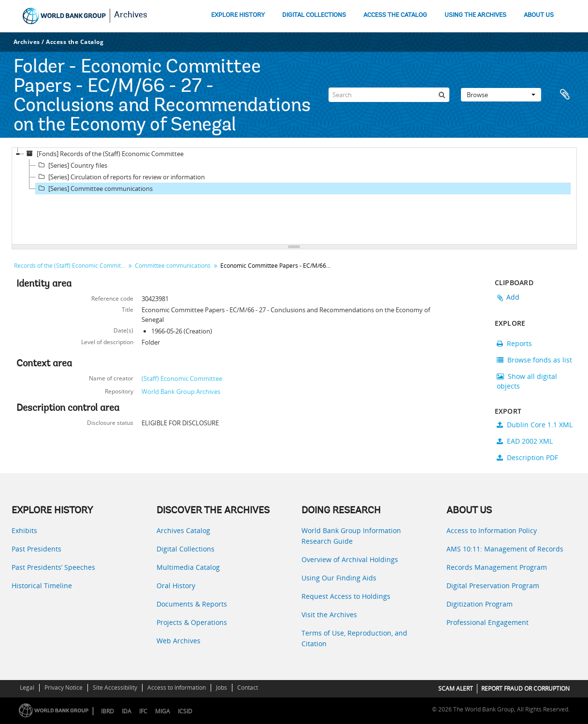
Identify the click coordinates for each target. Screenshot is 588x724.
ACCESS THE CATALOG (395, 15)
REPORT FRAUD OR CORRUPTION (525, 688)
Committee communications (173, 266)
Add (513, 297)
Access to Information (177, 688)
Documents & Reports (192, 604)
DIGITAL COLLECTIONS (314, 15)
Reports (514, 343)
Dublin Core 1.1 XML (535, 425)
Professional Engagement (488, 622)
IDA (127, 711)
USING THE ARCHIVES (475, 15)
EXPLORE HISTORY (238, 15)
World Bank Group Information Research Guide (351, 536)
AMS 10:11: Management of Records (505, 549)
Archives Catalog (183, 530)
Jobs (222, 688)
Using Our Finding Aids (339, 578)
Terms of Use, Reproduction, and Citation (354, 638)
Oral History (176, 586)
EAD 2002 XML (525, 441)
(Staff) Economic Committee (182, 378)
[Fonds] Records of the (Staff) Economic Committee (104, 154)
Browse (501, 95)
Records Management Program (497, 567)
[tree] (294, 196)
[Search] (389, 95)
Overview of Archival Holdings (350, 559)
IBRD (108, 711)
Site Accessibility (115, 688)
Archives (131, 15)
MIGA (163, 711)
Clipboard (565, 95)
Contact (248, 688)
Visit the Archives (329, 615)
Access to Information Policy (492, 530)
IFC (143, 711)
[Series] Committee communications (94, 188)
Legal (27, 688)
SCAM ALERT (456, 688)
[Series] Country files (72, 165)
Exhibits (24, 530)
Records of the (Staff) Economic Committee (71, 266)
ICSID (185, 711)
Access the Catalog (75, 42)
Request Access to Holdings (346, 596)
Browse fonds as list (534, 360)
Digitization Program (480, 604)
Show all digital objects (527, 381)
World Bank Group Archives (181, 391)
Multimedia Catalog (188, 567)
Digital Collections (186, 549)
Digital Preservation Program (493, 586)
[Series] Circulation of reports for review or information (120, 177)
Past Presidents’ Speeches (53, 567)
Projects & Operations (192, 622)
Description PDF (527, 457)
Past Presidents (36, 549)
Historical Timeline (42, 586)
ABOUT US (539, 15)
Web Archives (179, 641)
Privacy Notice (64, 688)
